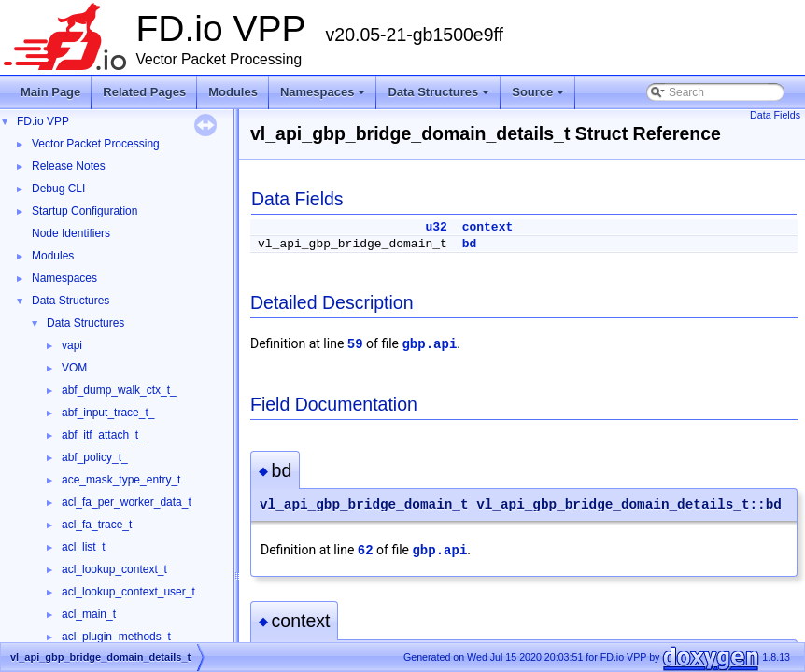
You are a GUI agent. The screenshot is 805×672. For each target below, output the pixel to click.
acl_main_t (89, 614)
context (488, 227)
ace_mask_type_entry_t (121, 480)
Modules (233, 92)
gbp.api (429, 344)
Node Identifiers (71, 233)
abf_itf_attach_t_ (103, 435)
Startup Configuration (85, 211)
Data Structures (440, 97)
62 (366, 551)
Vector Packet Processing (96, 144)
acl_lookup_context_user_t (128, 592)
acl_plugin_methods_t (116, 637)
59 (355, 344)
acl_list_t (84, 547)
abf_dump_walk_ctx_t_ (119, 390)
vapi (72, 345)
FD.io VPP (43, 121)
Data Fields (775, 115)
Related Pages (144, 92)
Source (539, 97)
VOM (74, 368)
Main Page (50, 92)
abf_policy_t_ (95, 457)
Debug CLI (58, 189)
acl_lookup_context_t (114, 569)
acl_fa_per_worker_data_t (127, 502)
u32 (436, 227)
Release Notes (69, 166)
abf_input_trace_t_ (108, 413)
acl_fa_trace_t (97, 525)
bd (470, 244)
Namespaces (325, 97)
